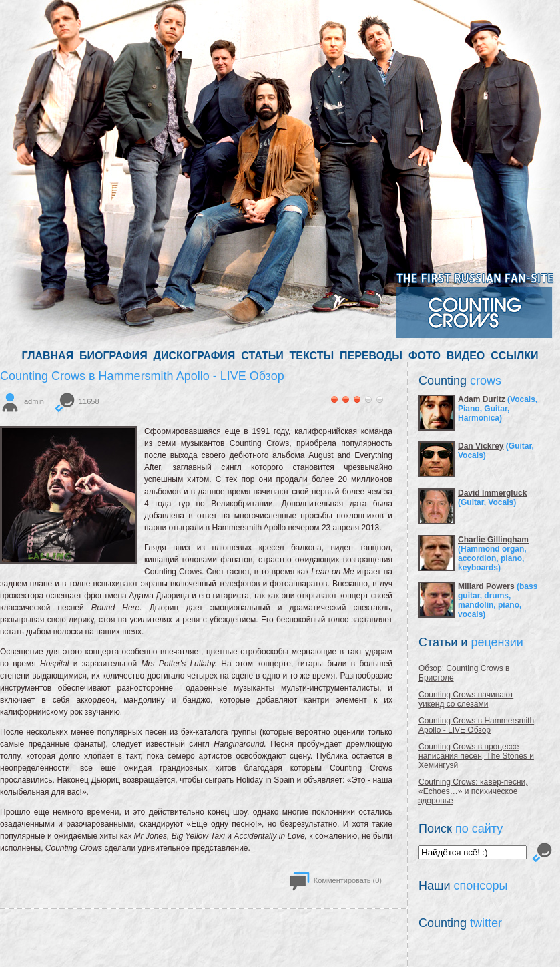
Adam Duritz (482, 399)
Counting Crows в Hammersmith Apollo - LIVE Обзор (476, 725)
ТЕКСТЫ (312, 356)
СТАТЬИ (262, 356)
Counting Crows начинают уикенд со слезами (466, 699)
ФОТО (425, 356)
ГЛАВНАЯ (48, 356)
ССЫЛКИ (514, 356)
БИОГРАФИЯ (113, 356)
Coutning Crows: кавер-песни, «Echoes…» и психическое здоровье (473, 791)
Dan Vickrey (481, 446)
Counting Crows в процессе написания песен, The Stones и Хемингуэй (476, 756)
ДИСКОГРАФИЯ (195, 356)
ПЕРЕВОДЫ (371, 356)
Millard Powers (486, 586)
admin (34, 401)
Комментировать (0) (348, 880)
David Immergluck (492, 493)
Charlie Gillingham (493, 540)
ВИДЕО (466, 356)
